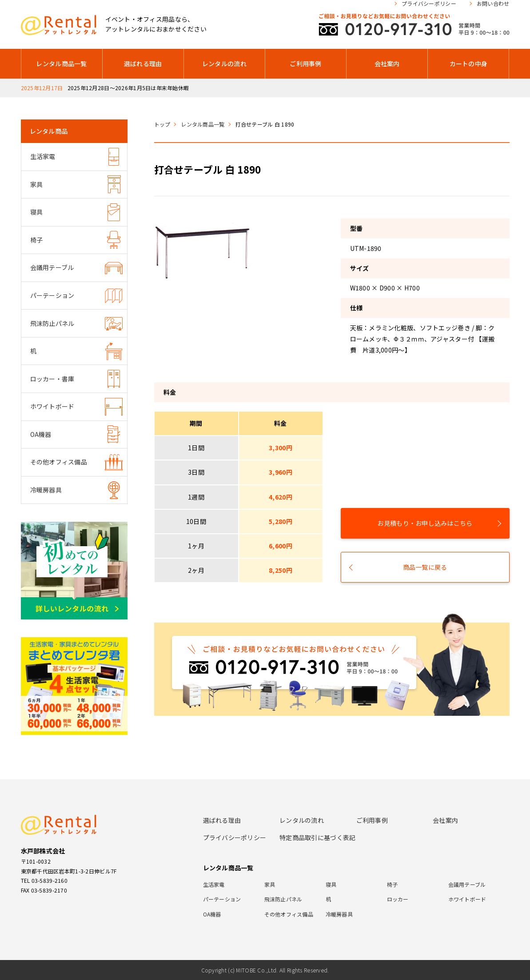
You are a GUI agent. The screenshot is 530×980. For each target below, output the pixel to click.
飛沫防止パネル (52, 323)
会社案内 (387, 63)
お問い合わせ (493, 4)
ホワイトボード (52, 406)
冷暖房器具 (46, 490)
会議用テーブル (52, 267)
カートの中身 (469, 63)
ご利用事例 (305, 63)
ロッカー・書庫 (52, 379)
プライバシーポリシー (429, 4)
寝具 (37, 212)
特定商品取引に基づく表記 (317, 837)
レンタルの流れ (224, 63)
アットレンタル (59, 25)
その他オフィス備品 (59, 462)
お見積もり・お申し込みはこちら (425, 523)
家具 (37, 184)
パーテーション (52, 295)
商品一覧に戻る (425, 567)
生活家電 (43, 156)
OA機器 (41, 434)
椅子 (37, 240)
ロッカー (398, 899)
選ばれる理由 (143, 63)
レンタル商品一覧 (61, 63)
